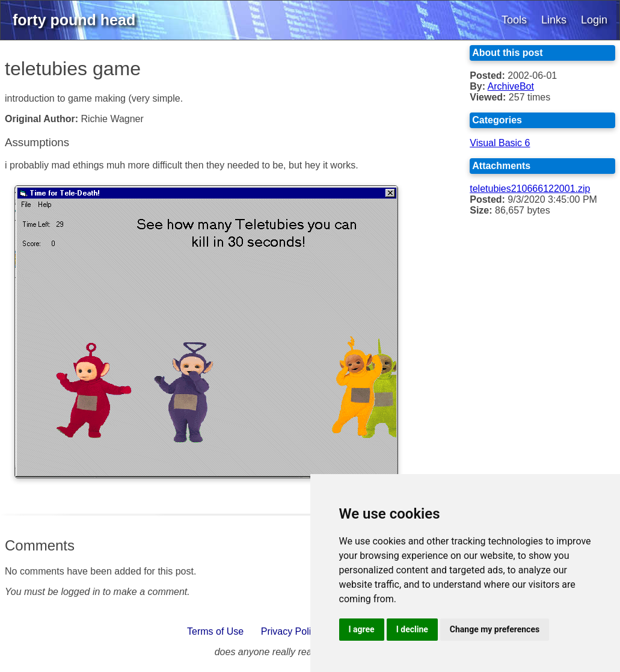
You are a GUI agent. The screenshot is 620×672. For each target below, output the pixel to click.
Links (554, 20)
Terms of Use (215, 631)
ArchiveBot (511, 86)
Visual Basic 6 (500, 143)
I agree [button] (362, 629)
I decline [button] (412, 629)
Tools (514, 20)
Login (594, 20)
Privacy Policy (291, 631)
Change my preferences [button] (495, 629)
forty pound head (74, 20)
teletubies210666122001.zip (530, 189)
